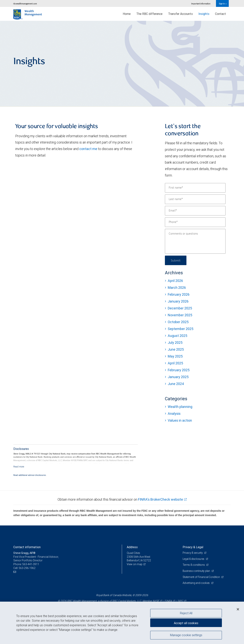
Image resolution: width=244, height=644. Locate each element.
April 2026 (175, 281)
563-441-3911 (31, 564)
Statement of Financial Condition (202, 577)
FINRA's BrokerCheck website (161, 499)
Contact (220, 14)
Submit (176, 260)
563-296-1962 (27, 568)
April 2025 (175, 363)
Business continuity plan (197, 571)
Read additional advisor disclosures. (30, 475)
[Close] (238, 609)
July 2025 (175, 343)
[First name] (195, 188)
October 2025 (178, 322)
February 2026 (179, 294)
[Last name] (195, 199)
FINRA (168, 601)
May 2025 (175, 356)
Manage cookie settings (186, 635)
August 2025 (177, 336)
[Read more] (19, 467)
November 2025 (180, 315)
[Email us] (15, 572)
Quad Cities (133, 553)
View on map (135, 564)
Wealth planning (180, 407)
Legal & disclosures (194, 559)
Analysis (174, 414)
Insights (204, 14)
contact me (88, 149)
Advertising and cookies (196, 583)
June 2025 (176, 349)
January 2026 (178, 301)
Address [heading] (132, 547)
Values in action (180, 420)
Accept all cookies (186, 623)
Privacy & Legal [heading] (193, 547)
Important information (201, 4)
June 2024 (176, 384)
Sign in (223, 4)
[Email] (195, 211)
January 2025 (178, 377)
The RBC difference (149, 14)
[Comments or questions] (195, 241)
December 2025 (180, 308)
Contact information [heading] (27, 547)
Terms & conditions (194, 565)
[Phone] (195, 222)
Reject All (186, 613)
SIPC (180, 601)
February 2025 (179, 370)
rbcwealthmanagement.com (25, 4)
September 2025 (181, 329)
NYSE (156, 601)
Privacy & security (193, 553)
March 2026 (177, 288)
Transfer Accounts (180, 14)
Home (127, 14)
